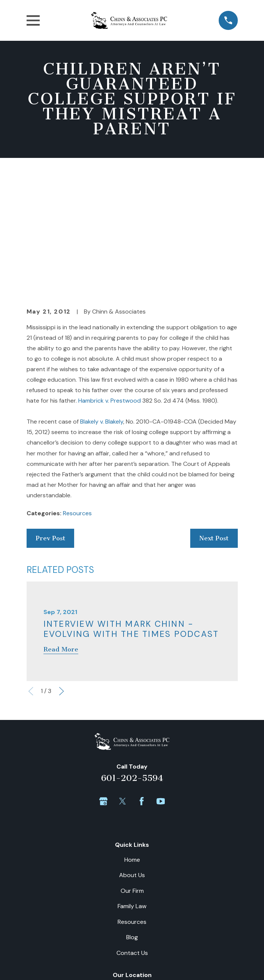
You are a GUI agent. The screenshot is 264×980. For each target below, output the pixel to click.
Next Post (214, 418)
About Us (132, 755)
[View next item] (61, 571)
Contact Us (132, 833)
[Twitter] (122, 681)
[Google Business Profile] (103, 681)
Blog (132, 817)
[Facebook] (142, 681)
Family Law (132, 786)
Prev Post (50, 418)
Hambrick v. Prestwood (110, 280)
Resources (77, 393)
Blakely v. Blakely (102, 301)
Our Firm (132, 771)
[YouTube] (161, 681)
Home (132, 740)
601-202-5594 (132, 658)
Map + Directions (132, 901)
